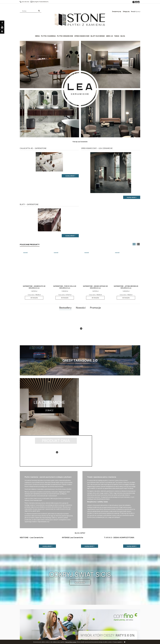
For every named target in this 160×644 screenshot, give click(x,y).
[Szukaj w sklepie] (29, 11)
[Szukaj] (39, 11)
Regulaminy (83, 633)
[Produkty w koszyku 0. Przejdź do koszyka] (136, 11)
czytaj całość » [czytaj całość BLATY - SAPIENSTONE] (70, 236)
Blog (111, 633)
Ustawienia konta (25, 633)
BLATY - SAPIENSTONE (29, 204)
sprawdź (80, 551)
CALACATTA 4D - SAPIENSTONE (33, 148)
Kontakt (112, 631)
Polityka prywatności (86, 631)
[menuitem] (37, 36)
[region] (80, 598)
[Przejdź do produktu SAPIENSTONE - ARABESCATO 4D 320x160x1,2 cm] (34, 267)
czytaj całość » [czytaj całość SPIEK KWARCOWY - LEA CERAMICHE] (132, 197)
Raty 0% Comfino (55, 631)
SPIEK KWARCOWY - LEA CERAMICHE (97, 148)
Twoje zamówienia (25, 631)
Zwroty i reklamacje (86, 636)
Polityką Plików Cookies (71, 642)
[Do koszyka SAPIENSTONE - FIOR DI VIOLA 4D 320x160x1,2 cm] (65, 298)
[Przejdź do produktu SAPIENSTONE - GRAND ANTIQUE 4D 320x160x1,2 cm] (95, 267)
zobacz (49, 410)
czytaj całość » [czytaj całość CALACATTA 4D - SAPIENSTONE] (70, 176)
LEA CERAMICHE (49, 402)
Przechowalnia (24, 636)
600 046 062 (25, 2)
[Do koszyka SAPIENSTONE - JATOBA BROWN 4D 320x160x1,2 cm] (126, 298)
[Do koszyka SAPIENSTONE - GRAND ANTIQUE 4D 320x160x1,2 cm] (95, 298)
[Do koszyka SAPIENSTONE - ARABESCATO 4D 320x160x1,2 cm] (34, 298)
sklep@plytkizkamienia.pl (40, 2)
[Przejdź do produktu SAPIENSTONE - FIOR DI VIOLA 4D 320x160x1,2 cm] (65, 267)
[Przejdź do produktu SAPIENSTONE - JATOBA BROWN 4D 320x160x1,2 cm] (126, 267)
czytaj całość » (47, 515)
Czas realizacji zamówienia (58, 633)
